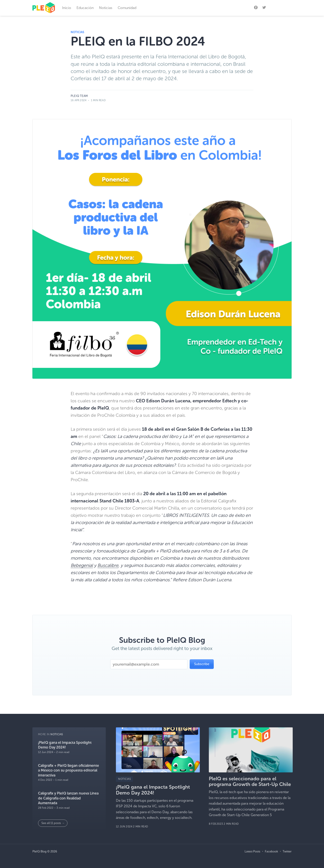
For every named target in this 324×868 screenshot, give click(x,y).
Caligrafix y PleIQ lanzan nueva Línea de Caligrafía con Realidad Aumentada (68, 798)
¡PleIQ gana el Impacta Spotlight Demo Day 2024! (65, 745)
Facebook (271, 851)
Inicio (67, 8)
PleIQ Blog (39, 851)
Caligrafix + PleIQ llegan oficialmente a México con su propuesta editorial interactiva (69, 770)
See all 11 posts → (53, 823)
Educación (85, 8)
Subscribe (281, 7)
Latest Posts (252, 851)
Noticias (106, 8)
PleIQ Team (79, 96)
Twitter (287, 851)
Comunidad (127, 8)
